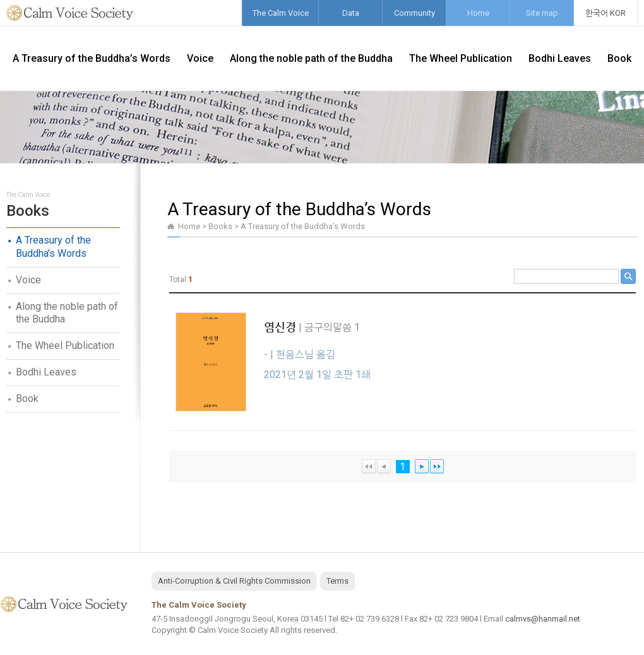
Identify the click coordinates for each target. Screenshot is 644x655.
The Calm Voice (281, 13)
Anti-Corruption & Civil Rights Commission (234, 581)
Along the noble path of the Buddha (311, 58)
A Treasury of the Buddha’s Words (92, 58)
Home (478, 13)
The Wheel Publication (461, 58)
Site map (542, 13)
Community (414, 13)
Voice (200, 58)
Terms (337, 581)
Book (619, 58)
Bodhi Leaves (560, 58)
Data (351, 13)
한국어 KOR (605, 13)
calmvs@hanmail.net (543, 619)
